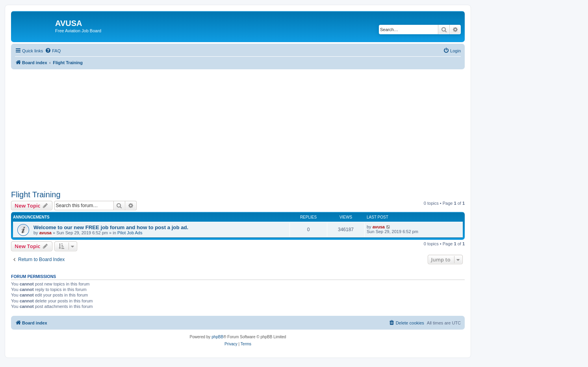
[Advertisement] (238, 124)
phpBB (217, 337)
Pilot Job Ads (130, 233)
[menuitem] (53, 51)
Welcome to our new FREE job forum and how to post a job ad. (111, 227)
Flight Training (36, 195)
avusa (45, 233)
